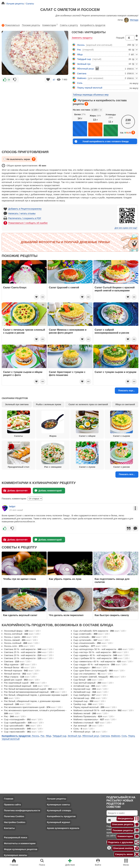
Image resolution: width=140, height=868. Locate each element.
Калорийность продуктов (93, 25)
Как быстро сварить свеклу (112, 615)
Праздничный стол (19, 455)
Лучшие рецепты (56, 799)
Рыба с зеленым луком (49, 404)
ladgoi (12, 506)
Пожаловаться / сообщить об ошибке (28, 223)
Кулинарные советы (58, 805)
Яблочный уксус (86, 69)
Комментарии (50, 25)
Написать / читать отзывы (22, 213)
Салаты (19, 424)
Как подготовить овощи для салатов (112, 580)
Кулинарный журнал (58, 822)
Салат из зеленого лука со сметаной (88, 404)
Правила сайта (12, 805)
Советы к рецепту (69, 25)
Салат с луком (87, 455)
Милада (131, 20)
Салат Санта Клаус (15, 287)
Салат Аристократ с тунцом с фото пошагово (67, 373)
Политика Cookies (14, 816)
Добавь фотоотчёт (16, 491)
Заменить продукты (82, 38)
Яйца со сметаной (125, 404)
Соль (80, 83)
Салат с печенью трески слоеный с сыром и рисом (24, 331)
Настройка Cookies (15, 822)
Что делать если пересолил (66, 615)
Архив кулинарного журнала (63, 828)
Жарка (53, 424)
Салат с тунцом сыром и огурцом (116, 372)
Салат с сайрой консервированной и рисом (112, 331)
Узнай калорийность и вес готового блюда (102, 141)
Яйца (80, 54)
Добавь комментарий (48, 491)
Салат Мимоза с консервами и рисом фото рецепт (68, 331)
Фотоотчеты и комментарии (20, 843)
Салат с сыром (121, 424)
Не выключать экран (17, 159)
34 (9, 80)
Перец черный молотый (90, 88)
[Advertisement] (35, 104)
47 (54, 80)
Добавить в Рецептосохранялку (25, 209)
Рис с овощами (53, 455)
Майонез (82, 78)
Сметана (82, 73)
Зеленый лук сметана (17, 404)
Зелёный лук (84, 64)
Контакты (9, 828)
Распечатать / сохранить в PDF (25, 218)
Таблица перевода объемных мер (91, 95)
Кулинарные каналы (16, 855)
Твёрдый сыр (84, 59)
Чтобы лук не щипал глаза (20, 579)
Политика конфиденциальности (22, 810)
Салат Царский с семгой (64, 287)
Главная (9, 799)
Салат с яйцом (87, 424)
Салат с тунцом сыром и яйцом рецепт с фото (23, 373)
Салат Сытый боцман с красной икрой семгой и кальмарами (115, 289)
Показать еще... (127, 391)
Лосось (81, 45)
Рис (79, 50)
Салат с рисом (121, 455)
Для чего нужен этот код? (126, 228)
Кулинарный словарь (59, 810)
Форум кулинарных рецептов (21, 849)
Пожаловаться (11, 25)
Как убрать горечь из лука (65, 579)
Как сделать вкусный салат (20, 615)
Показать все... (127, 474)
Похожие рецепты (31, 25)
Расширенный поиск (16, 837)
